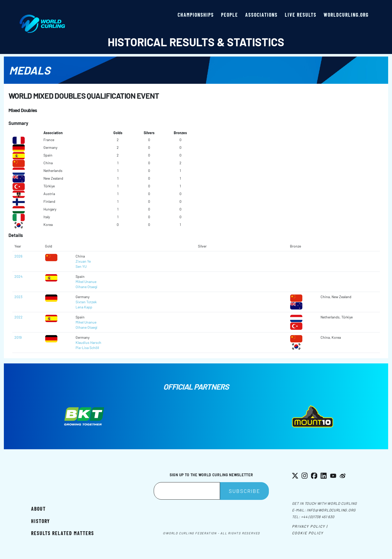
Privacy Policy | (310, 526)
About (38, 509)
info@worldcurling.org (331, 510)
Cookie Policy (308, 533)
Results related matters (63, 533)
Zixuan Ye (83, 261)
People (230, 15)
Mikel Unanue (86, 282)
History (40, 521)
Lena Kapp (84, 307)
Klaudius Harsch (88, 342)
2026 (18, 256)
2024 (19, 276)
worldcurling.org (346, 15)
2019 (18, 337)
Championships (196, 15)
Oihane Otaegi (86, 287)
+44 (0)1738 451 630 (318, 517)
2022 (19, 317)
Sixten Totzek (86, 302)
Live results (301, 15)
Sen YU (81, 266)
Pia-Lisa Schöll (87, 348)
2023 (18, 297)
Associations (261, 15)
